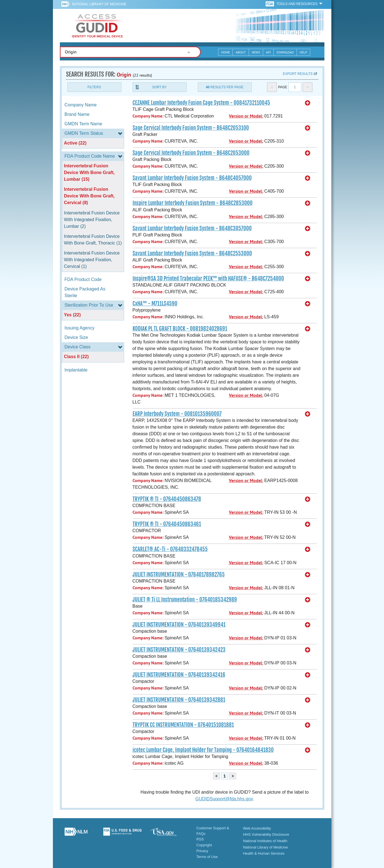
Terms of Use (207, 857)
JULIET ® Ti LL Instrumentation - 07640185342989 (185, 600)
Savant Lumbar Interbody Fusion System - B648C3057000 (192, 228)
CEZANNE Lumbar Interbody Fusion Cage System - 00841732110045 (201, 103)
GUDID (97, 26)
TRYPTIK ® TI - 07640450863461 (167, 524)
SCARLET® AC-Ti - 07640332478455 (170, 549)
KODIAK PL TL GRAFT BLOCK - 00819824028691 (180, 329)
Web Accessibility (257, 828)
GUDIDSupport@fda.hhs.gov (224, 799)
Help (303, 52)
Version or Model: (246, 116)
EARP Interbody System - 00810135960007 (177, 414)
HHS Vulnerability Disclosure (266, 834)
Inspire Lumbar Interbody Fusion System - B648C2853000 (193, 203)
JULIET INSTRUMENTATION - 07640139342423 (179, 650)
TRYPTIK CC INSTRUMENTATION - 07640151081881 (183, 725)
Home (225, 52)
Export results (298, 74)
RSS (200, 839)
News (256, 52)
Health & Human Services (264, 853)
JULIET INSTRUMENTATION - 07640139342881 (179, 700)
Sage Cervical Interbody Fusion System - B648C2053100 (191, 128)
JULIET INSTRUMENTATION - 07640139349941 (179, 625)
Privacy (202, 851)
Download (285, 52)
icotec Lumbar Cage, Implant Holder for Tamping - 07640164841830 (203, 750)
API (268, 52)
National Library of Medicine (99, 4)
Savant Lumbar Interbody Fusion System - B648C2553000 (192, 253)
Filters (94, 87)
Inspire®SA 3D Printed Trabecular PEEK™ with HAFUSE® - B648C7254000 (208, 278)
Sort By (159, 87)
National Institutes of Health (265, 841)
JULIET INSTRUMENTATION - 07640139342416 (179, 675)
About (241, 52)
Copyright (204, 845)
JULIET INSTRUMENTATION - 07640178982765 (179, 574)
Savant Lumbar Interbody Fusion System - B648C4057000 (192, 178)
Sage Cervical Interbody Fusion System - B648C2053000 (191, 153)
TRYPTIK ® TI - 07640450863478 (167, 499)
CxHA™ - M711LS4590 (155, 304)
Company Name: (148, 116)
